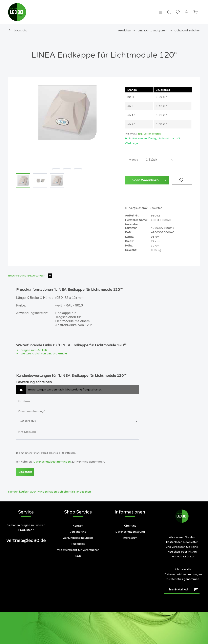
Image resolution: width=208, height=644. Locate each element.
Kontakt (78, 526)
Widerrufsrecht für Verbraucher (78, 550)
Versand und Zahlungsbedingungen (78, 535)
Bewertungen (40, 276)
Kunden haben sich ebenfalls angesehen (64, 492)
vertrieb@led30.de (26, 541)
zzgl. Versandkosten (149, 134)
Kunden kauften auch (22, 492)
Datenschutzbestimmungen (52, 462)
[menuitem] (160, 12)
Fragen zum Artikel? (32, 350)
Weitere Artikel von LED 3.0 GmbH (41, 354)
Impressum (130, 538)
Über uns (130, 526)
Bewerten (154, 208)
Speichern (25, 472)
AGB (78, 556)
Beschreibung (17, 276)
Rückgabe (78, 544)
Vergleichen (135, 208)
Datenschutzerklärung (130, 532)
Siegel (132, 554)
